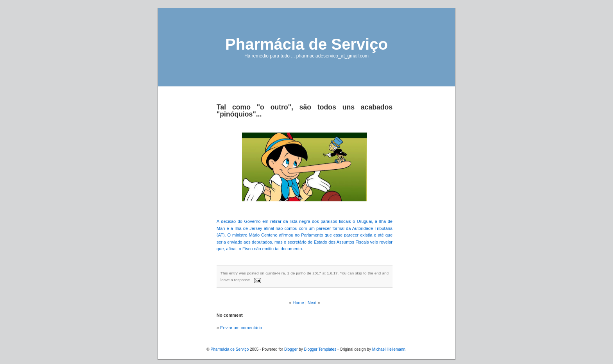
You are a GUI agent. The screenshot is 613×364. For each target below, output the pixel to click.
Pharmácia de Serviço (306, 44)
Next (312, 303)
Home (298, 303)
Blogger (291, 349)
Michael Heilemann (389, 349)
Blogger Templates (320, 349)
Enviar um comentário (241, 328)
